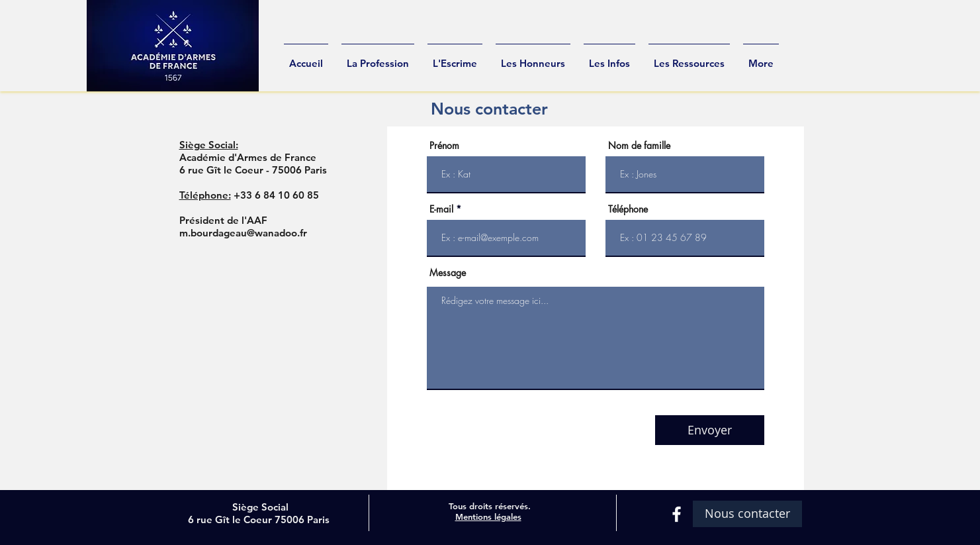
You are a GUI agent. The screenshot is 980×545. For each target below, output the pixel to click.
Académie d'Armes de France (248, 157)
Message (448, 273)
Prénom (444, 146)
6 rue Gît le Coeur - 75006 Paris (253, 170)
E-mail (441, 209)
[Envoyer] (710, 430)
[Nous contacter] (747, 514)
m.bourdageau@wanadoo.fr (243, 233)
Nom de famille (639, 146)
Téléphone (628, 209)
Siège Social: (209, 145)
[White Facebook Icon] (677, 514)
